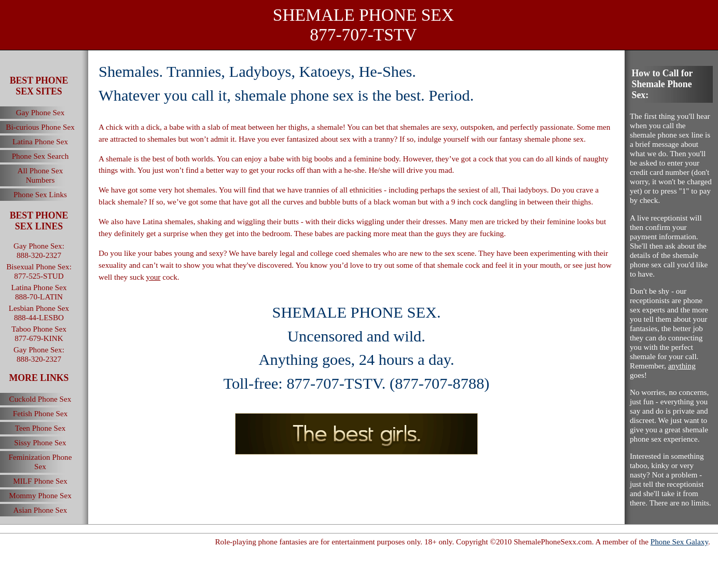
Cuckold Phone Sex (40, 399)
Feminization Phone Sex (40, 462)
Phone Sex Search (40, 156)
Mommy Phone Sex (40, 495)
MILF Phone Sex (40, 481)
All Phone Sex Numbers (40, 175)
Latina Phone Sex (40, 141)
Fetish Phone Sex (40, 413)
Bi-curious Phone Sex (40, 127)
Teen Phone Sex (40, 428)
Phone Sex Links (40, 194)
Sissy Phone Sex (40, 442)
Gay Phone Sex (40, 112)
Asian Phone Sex (40, 510)
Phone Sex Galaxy (679, 542)
